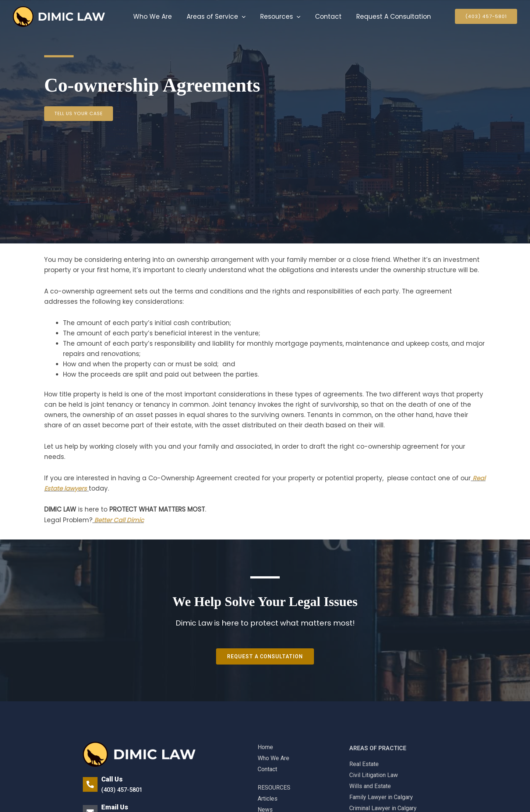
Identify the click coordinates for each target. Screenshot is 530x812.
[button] (239, 17)
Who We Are (151, 17)
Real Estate (364, 764)
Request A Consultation (384, 17)
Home (265, 747)
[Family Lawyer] (59, 16)
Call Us (112, 779)
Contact (321, 17)
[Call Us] (90, 784)
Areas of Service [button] (213, 17)
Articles (268, 799)
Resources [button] (275, 17)
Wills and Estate (370, 786)
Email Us (115, 807)
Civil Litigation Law (374, 775)
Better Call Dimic (120, 520)
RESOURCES (274, 788)
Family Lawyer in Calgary (381, 797)
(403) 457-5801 (124, 790)
